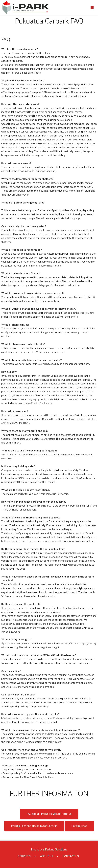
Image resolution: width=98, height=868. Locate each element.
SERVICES (24, 856)
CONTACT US (71, 856)
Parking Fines (79, 826)
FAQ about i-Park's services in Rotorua (49, 814)
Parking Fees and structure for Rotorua (34, 826)
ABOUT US (47, 856)
